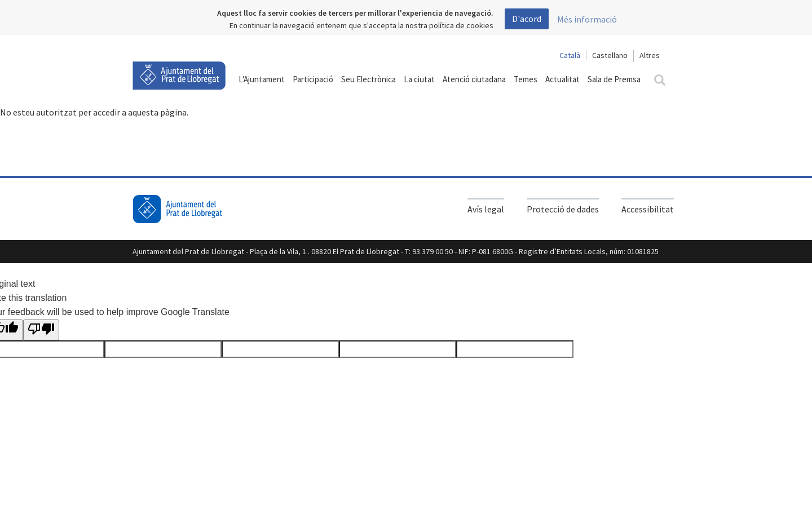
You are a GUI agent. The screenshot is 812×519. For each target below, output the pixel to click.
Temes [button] (526, 79)
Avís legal (486, 209)
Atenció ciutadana (474, 79)
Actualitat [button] (562, 79)
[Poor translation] (41, 330)
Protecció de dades (563, 209)
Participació (313, 79)
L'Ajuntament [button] (262, 79)
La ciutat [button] (419, 79)
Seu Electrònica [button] (369, 79)
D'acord (527, 19)
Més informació (587, 19)
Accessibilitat (648, 209)
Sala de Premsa (614, 79)
